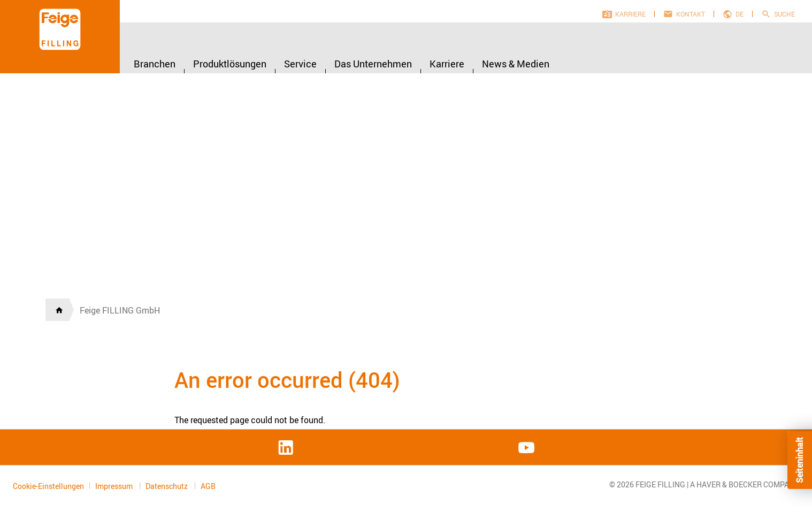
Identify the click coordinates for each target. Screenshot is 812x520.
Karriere (630, 14)
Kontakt (691, 14)
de (740, 14)
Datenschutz (167, 486)
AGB (208, 486)
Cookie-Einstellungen (48, 486)
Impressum (115, 486)
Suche (784, 14)
